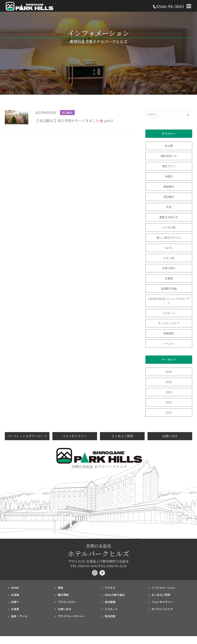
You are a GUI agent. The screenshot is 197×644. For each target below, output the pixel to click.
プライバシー (71, 616)
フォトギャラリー (75, 436)
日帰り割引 (169, 268)
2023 (169, 402)
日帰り (15, 602)
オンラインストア (169, 323)
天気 (169, 207)
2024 (169, 392)
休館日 (169, 176)
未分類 (169, 146)
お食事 (169, 278)
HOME (15, 588)
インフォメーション (164, 588)
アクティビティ (67, 602)
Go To (170, 248)
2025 (169, 382)
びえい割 (169, 258)
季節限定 (169, 333)
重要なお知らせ (169, 217)
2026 (169, 372)
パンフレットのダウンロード (27, 436)
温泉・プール (19, 616)
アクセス (110, 588)
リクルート (169, 313)
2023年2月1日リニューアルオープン (169, 301)
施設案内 (169, 187)
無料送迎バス (169, 156)
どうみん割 (169, 227)
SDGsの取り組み (115, 595)
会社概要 (110, 602)
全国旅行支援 (169, 289)
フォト (162, 602)
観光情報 (63, 595)
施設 (60, 588)
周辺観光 (67, 113)
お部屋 (15, 595)
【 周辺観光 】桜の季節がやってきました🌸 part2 (74, 120)
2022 (169, 412)
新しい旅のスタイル (169, 238)
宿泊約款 (110, 616)
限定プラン (169, 166)
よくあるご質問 (122, 436)
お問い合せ (170, 436)
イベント (169, 344)
